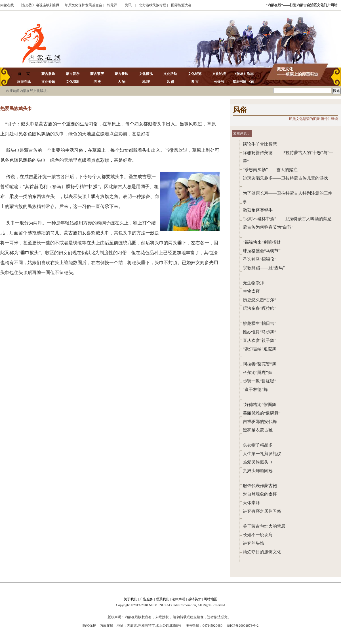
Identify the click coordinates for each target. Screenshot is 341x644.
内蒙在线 (7, 5)
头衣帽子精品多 (258, 445)
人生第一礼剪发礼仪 (262, 454)
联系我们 (163, 599)
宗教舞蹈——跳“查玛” (264, 268)
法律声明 (178, 599)
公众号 (219, 82)
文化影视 (146, 74)
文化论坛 (219, 74)
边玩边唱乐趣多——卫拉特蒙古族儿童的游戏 (285, 178)
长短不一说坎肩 (258, 535)
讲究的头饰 (253, 543)
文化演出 (73, 82)
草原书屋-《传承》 (243, 85)
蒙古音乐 (73, 74)
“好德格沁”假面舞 (260, 405)
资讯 (128, 5)
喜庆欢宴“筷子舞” (260, 340)
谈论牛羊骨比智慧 (260, 144)
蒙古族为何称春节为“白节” (268, 227)
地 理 (146, 82)
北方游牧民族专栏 (153, 5)
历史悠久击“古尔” (260, 300)
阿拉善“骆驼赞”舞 (260, 364)
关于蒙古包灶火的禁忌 (264, 526)
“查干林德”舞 (255, 390)
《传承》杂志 (243, 74)
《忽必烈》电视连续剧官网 (39, 5)
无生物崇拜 (253, 283)
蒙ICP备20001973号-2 (243, 626)
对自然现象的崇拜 (260, 494)
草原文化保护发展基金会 (83, 5)
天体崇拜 (251, 503)
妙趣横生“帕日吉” (260, 323)
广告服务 (146, 599)
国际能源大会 (181, 5)
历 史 (97, 82)
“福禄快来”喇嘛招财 (262, 242)
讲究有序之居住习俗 (262, 511)
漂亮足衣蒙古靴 (258, 430)
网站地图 (211, 599)
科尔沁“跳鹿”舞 (257, 372)
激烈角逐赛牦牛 (258, 210)
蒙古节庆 (97, 74)
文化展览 (195, 74)
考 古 (195, 82)
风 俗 (170, 82)
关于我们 (130, 599)
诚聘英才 (195, 599)
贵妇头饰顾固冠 (258, 471)
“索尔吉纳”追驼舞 (260, 349)
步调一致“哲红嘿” (260, 381)
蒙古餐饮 (121, 74)
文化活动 (170, 74)
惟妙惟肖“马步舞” (260, 332)
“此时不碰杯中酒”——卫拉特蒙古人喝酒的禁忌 (287, 219)
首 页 (24, 74)
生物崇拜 (251, 291)
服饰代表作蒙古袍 (260, 486)
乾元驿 (112, 5)
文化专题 (48, 82)
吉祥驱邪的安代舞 (260, 422)
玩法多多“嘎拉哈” (260, 308)
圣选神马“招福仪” (260, 259)
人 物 (122, 82)
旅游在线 (24, 82)
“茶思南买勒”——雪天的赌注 (270, 170)
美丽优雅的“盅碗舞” (262, 413)
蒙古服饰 (48, 74)
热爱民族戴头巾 (258, 462)
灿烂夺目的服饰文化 (262, 552)
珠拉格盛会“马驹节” (262, 251)
